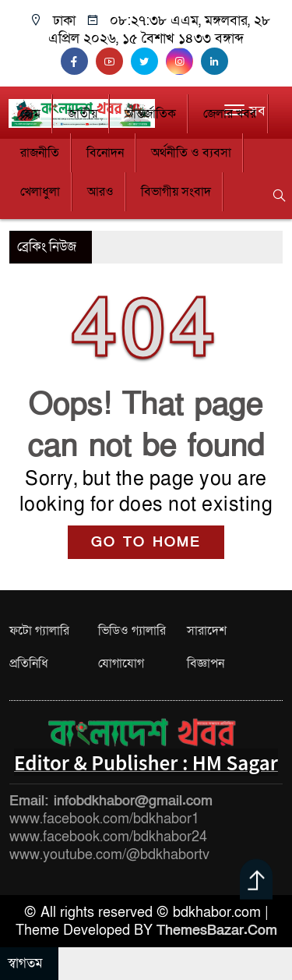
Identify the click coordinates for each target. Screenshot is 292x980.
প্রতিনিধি (29, 663)
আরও (100, 192)
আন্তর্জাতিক (150, 114)
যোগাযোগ (121, 663)
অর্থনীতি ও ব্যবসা (191, 153)
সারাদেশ (207, 631)
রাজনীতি (40, 153)
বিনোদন (105, 153)
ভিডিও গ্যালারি (132, 631)
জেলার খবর (230, 114)
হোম (30, 114)
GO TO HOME (146, 542)
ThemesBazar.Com (217, 930)
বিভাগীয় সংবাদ (176, 192)
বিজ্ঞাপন (206, 663)
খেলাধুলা (40, 192)
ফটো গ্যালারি (39, 631)
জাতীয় (83, 114)
